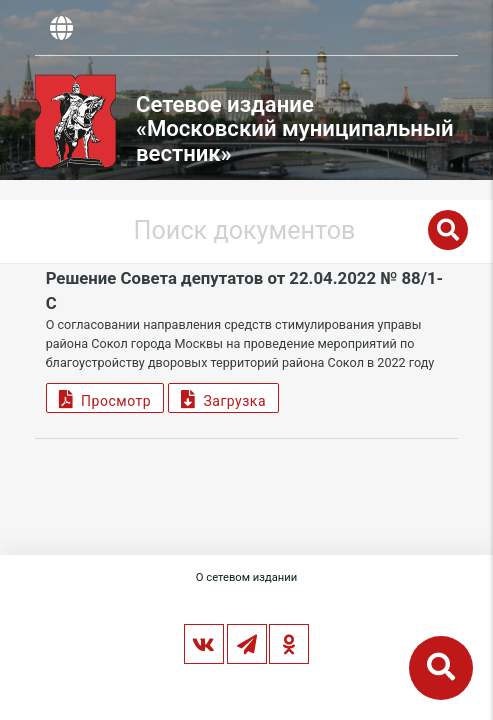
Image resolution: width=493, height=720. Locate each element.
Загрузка (223, 398)
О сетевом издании (246, 577)
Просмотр (105, 398)
